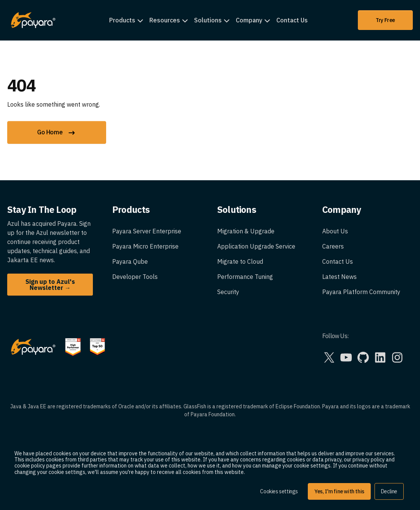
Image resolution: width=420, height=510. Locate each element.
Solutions (208, 20)
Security (228, 292)
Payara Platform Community (361, 292)
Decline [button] (389, 491)
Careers (333, 246)
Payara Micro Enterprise (145, 246)
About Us (335, 231)
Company (249, 20)
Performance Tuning (245, 277)
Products (122, 20)
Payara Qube (130, 261)
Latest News (339, 277)
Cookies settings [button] (279, 491)
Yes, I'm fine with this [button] (339, 491)
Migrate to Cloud (240, 261)
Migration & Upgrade (246, 231)
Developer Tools (135, 277)
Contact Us (292, 20)
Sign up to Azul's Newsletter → (50, 285)
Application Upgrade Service (256, 246)
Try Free (385, 20)
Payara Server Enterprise (147, 231)
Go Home (57, 133)
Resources (165, 20)
